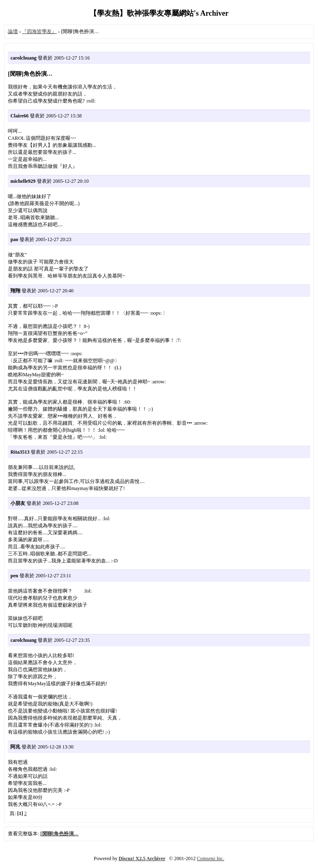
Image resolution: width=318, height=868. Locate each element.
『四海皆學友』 (39, 31)
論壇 (13, 31)
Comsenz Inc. (210, 858)
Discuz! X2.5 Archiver (142, 858)
